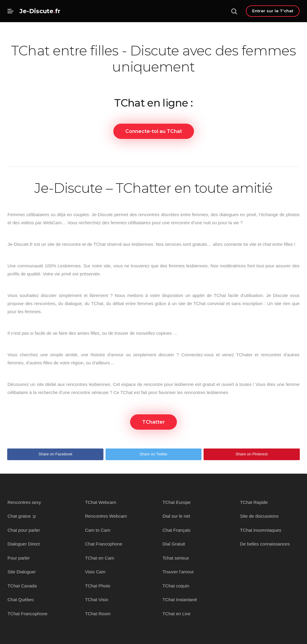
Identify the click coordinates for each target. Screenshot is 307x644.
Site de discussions (259, 516)
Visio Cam (95, 572)
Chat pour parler (24, 530)
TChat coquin (176, 586)
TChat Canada (22, 586)
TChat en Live (176, 614)
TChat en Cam (100, 558)
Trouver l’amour (178, 572)
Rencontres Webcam (106, 516)
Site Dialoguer (22, 572)
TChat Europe (176, 502)
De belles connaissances (265, 544)
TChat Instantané (180, 600)
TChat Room (98, 614)
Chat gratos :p (22, 516)
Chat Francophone (104, 544)
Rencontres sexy (24, 502)
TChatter (153, 422)
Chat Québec (21, 600)
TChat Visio (97, 600)
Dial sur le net (176, 516)
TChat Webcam (101, 502)
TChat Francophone (27, 614)
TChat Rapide (254, 502)
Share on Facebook (56, 454)
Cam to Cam (98, 530)
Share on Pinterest (252, 454)
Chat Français (176, 530)
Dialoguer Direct (24, 544)
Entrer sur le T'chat (273, 11)
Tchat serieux (176, 558)
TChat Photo (98, 586)
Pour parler (19, 558)
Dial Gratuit (174, 544)
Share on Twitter (153, 454)
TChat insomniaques (261, 530)
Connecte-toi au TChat (154, 131)
